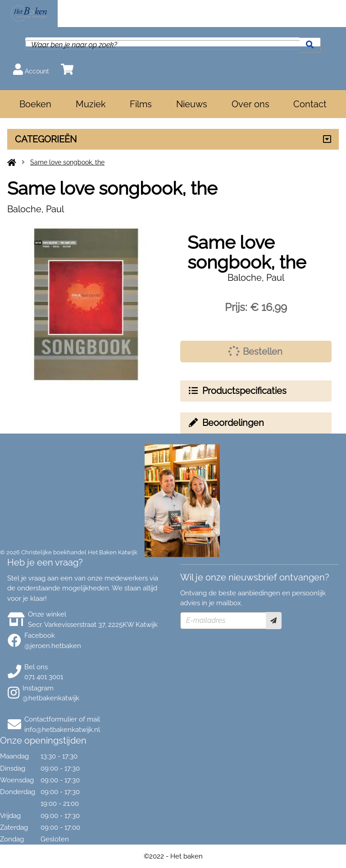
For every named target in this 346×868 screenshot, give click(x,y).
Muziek (91, 104)
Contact (310, 104)
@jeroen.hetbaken (53, 646)
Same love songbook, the (67, 162)
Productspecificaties (237, 391)
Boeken (35, 104)
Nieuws (192, 104)
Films (141, 104)
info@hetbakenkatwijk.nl (62, 730)
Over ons (250, 104)
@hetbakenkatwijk (51, 698)
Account (31, 69)
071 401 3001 (44, 677)
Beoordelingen (226, 423)
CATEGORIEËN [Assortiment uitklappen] (46, 139)
